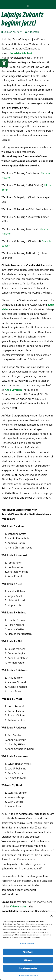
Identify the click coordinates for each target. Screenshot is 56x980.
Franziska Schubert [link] (21, 53)
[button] (52, 916)
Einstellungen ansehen (28, 968)
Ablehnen (28, 960)
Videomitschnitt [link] (19, 907)
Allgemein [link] (34, 32)
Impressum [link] (34, 976)
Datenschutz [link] (24, 976)
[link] (4, 63)
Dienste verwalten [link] (27, 943)
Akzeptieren (28, 952)
